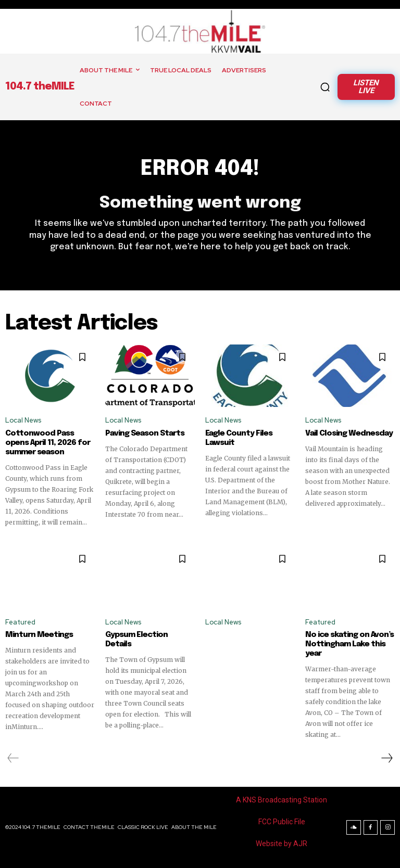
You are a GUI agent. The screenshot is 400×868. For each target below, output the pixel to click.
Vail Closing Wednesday (349, 433)
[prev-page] (13, 758)
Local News (23, 421)
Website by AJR (282, 844)
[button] (325, 87)
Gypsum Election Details (150, 635)
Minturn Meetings (39, 635)
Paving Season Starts (145, 433)
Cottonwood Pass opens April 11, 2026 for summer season (48, 443)
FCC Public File (282, 822)
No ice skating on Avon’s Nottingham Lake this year (349, 644)
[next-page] (386, 758)
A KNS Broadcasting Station (282, 800)
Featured (20, 622)
